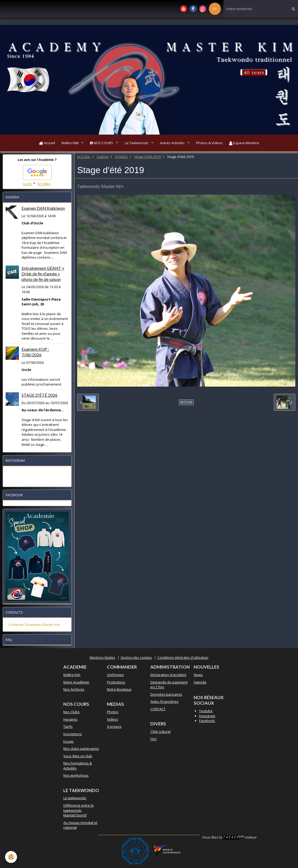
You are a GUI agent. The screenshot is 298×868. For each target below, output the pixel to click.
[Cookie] (11, 857)
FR (215, 9)
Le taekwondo (75, 799)
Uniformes (115, 676)
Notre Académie (76, 684)
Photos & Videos (213, 144)
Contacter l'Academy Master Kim (34, 626)
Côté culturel (160, 733)
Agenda (200, 684)
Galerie (103, 158)
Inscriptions (73, 736)
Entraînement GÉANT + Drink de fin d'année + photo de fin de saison (43, 275)
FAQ (154, 741)
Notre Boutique (119, 691)
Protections (116, 684)
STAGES (121, 158)
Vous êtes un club (78, 758)
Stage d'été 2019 (147, 158)
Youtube (206, 712)
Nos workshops (76, 777)
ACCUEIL (84, 158)
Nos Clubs (71, 713)
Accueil (42, 144)
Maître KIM (67, 144)
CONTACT (158, 711)
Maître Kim (72, 676)
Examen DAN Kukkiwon (43, 210)
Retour (186, 404)
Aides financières (164, 703)
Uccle (28, 185)
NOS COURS (100, 144)
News (198, 676)
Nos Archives (74, 691)
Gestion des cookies (136, 659)
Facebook (207, 722)
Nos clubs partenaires (81, 750)
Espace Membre (249, 144)
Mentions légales (102, 659)
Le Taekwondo (137, 144)
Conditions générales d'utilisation (183, 659)
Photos (113, 713)
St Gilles (44, 185)
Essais (69, 743)
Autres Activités (174, 144)
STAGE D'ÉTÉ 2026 (40, 397)
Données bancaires (166, 696)
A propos (114, 728)
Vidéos (113, 721)
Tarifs (68, 728)
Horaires (70, 721)
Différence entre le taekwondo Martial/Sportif (78, 812)
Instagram (207, 717)
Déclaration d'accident (168, 676)
